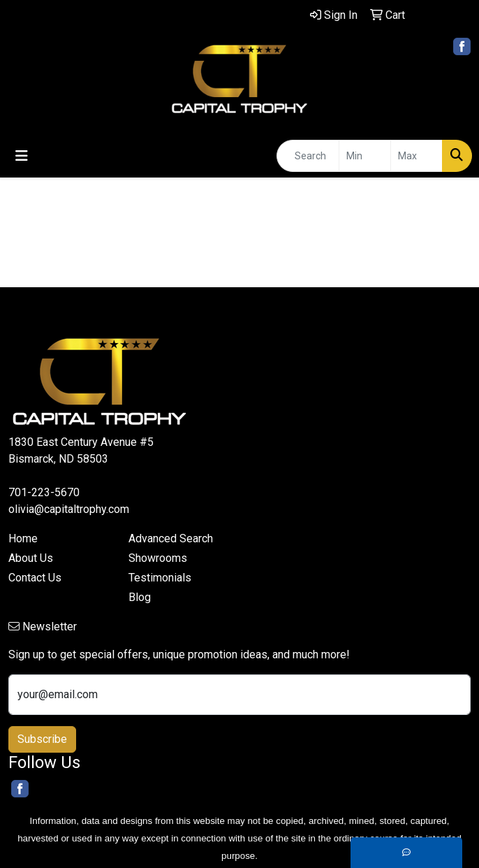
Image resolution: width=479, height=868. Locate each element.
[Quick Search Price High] (417, 156)
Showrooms (158, 558)
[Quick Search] (308, 156)
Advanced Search (171, 538)
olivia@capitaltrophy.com (69, 509)
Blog (140, 597)
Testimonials (160, 578)
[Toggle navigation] (22, 156)
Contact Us (35, 578)
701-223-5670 (44, 492)
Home (23, 538)
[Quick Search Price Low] (365, 156)
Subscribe (42, 739)
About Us (31, 558)
